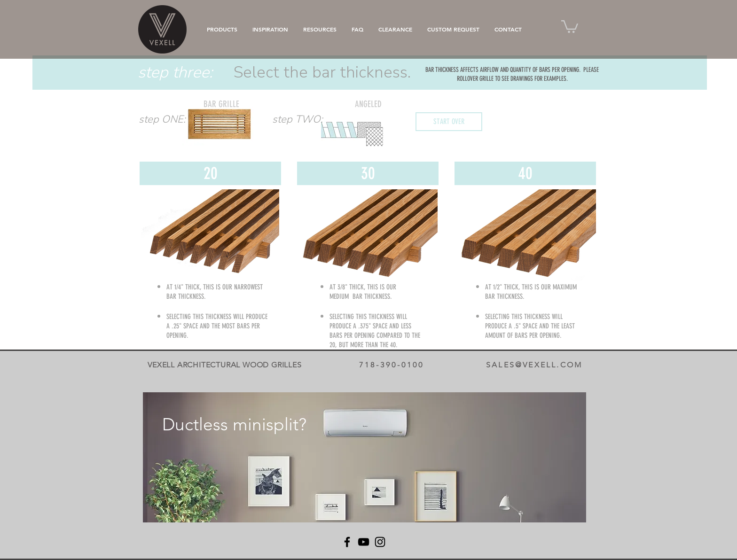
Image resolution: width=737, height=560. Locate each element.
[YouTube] (364, 542)
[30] (368, 173)
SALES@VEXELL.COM (534, 365)
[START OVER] (449, 122)
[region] (365, 457)
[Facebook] (347, 542)
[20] (210, 173)
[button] (570, 26)
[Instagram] (380, 542)
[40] (525, 173)
